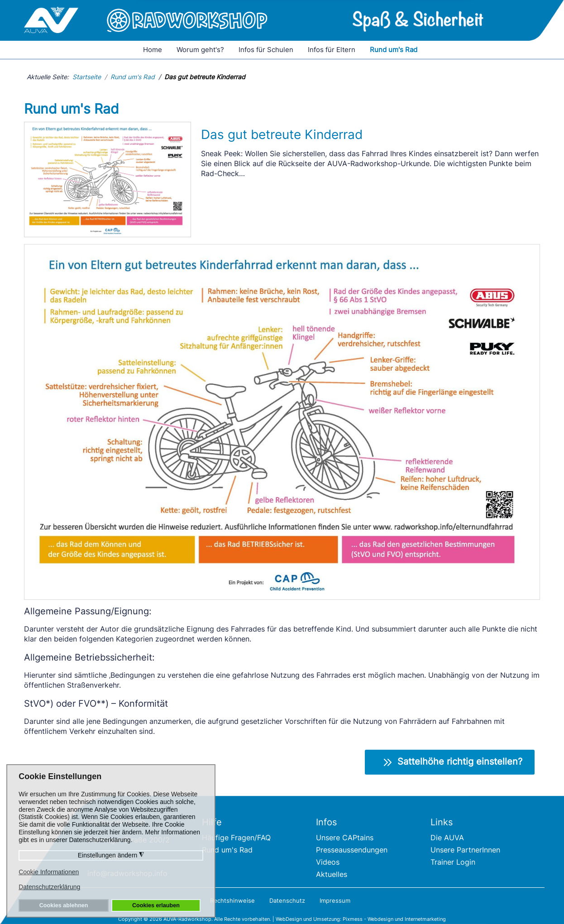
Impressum (335, 900)
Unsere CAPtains (345, 838)
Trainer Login (453, 862)
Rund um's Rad (394, 50)
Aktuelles (332, 874)
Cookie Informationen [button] (49, 872)
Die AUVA (447, 838)
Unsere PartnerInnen (465, 850)
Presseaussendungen (352, 850)
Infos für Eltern (332, 50)
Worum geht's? (200, 50)
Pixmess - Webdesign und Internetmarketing (394, 919)
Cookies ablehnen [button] (64, 905)
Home (153, 50)
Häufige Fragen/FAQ (236, 838)
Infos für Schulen (266, 50)
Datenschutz (287, 900)
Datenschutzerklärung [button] (49, 887)
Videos (328, 862)
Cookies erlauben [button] (156, 905)
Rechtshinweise (232, 900)
